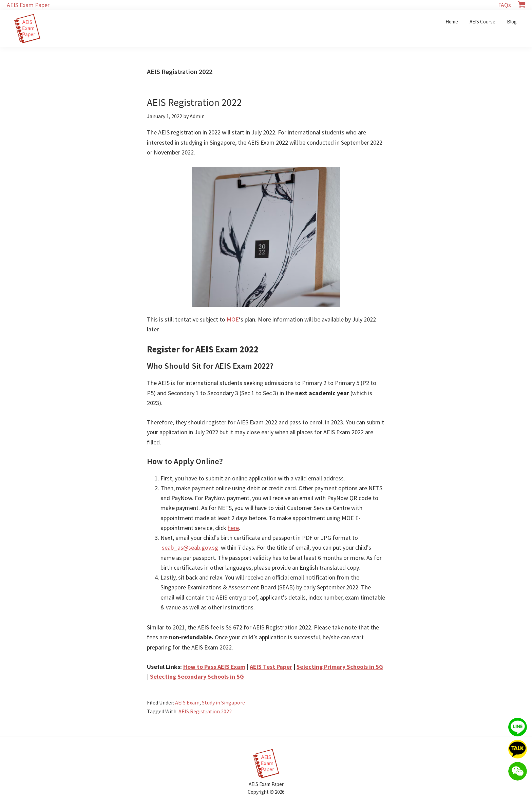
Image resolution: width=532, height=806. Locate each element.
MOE (233, 319)
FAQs (505, 5)
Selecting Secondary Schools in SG (197, 676)
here (233, 528)
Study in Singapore (223, 702)
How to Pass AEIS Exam (214, 667)
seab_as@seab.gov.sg (190, 547)
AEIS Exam (187, 702)
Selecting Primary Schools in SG (340, 667)
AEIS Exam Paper (28, 5)
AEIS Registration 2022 (194, 102)
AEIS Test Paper (271, 667)
